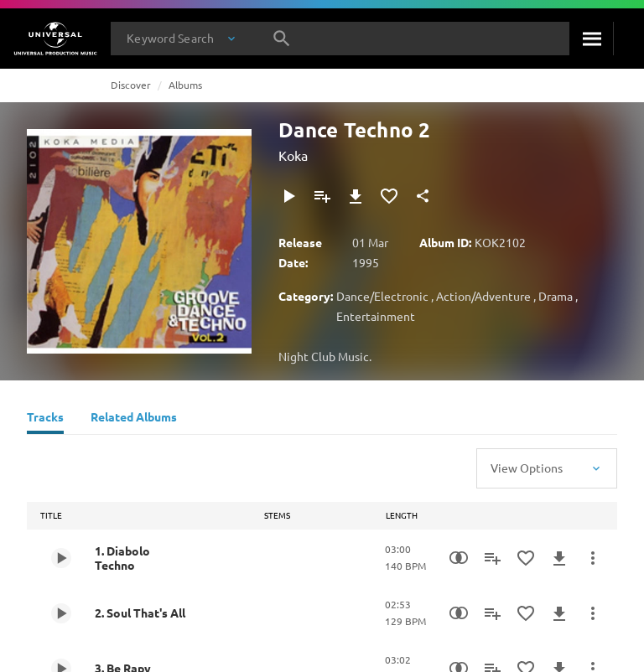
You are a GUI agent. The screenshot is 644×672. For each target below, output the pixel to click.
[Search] (591, 39)
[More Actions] (593, 558)
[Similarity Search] (459, 558)
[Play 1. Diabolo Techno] (61, 558)
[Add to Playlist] (322, 196)
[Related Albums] (134, 419)
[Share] (423, 196)
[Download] (356, 196)
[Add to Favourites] (389, 196)
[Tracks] (45, 419)
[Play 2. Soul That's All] (61, 613)
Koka (293, 155)
